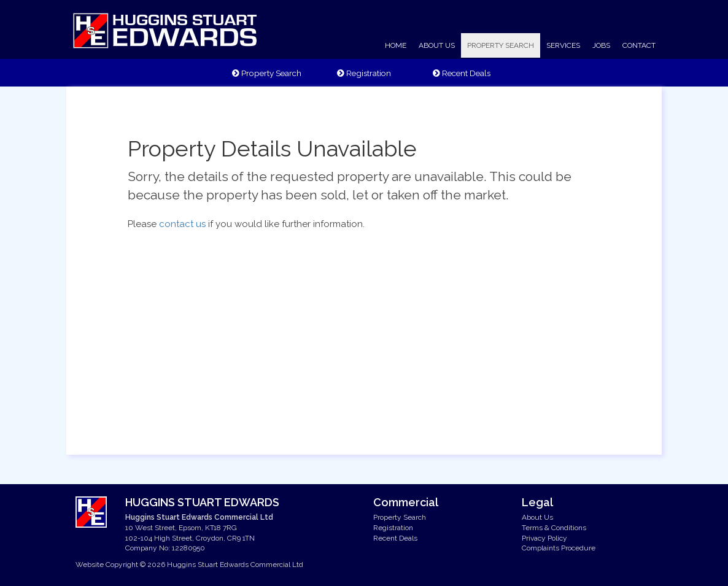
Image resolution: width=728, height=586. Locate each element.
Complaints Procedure (559, 548)
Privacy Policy (544, 538)
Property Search (267, 73)
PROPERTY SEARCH (501, 45)
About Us (537, 517)
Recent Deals (462, 73)
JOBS (601, 45)
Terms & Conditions (554, 528)
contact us (182, 224)
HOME (396, 45)
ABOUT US (437, 45)
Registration (364, 73)
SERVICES (563, 45)
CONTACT (639, 45)
